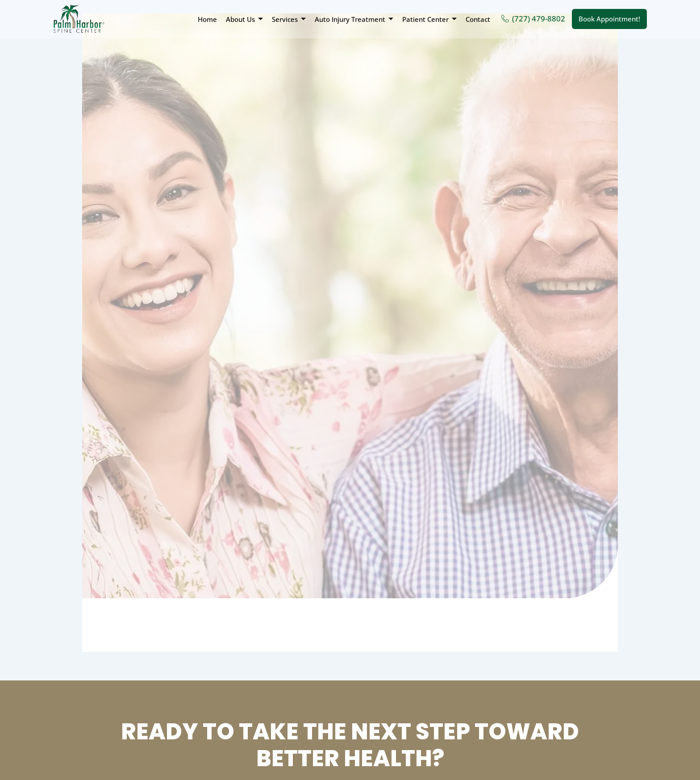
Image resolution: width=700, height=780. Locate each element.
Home (207, 19)
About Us (244, 19)
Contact (478, 19)
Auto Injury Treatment (354, 19)
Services (289, 19)
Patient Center (429, 19)
